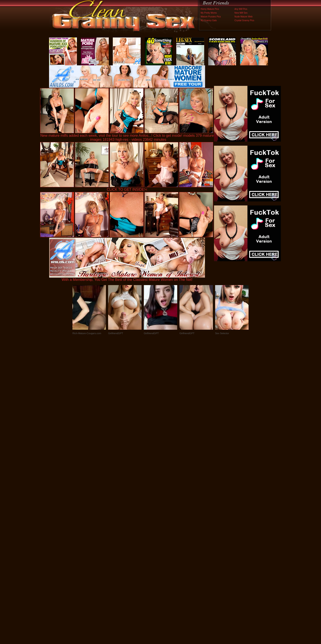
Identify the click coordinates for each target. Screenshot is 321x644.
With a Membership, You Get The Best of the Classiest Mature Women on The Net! (127, 278)
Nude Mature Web (244, 17)
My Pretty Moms (209, 13)
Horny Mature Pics (210, 9)
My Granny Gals (209, 20)
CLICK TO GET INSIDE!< (127, 189)
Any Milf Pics (241, 9)
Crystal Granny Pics (244, 20)
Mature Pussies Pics (211, 17)
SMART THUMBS (168, 551)
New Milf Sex (241, 13)
